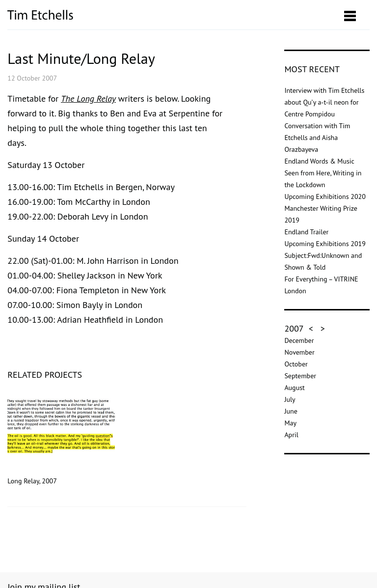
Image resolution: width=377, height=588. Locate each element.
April (291, 435)
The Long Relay (88, 98)
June (291, 411)
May (290, 423)
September (300, 376)
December (299, 340)
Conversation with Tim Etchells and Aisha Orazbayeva (317, 138)
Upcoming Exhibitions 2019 (325, 244)
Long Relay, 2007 (61, 438)
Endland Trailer (306, 232)
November (299, 352)
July (290, 399)
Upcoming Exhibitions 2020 (325, 196)
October (296, 364)
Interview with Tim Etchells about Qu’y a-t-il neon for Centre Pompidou (324, 102)
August (294, 388)
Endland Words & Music (319, 161)
